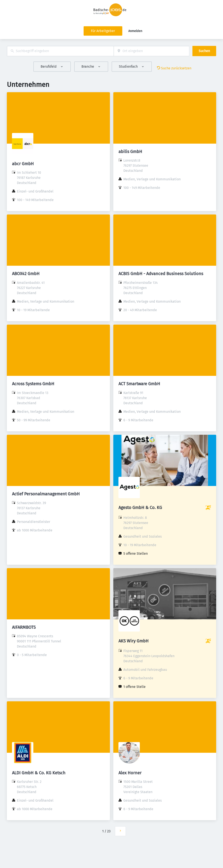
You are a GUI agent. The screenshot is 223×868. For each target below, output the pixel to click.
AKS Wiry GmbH (134, 641)
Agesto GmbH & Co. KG (140, 508)
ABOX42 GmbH (26, 274)
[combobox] (60, 51)
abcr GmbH (23, 164)
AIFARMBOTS (24, 627)
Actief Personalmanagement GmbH (46, 494)
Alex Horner (130, 773)
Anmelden (135, 31)
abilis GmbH (130, 152)
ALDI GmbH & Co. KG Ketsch (39, 773)
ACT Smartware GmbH (139, 384)
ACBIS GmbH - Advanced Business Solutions (161, 274)
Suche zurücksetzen (174, 68)
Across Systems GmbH (33, 384)
